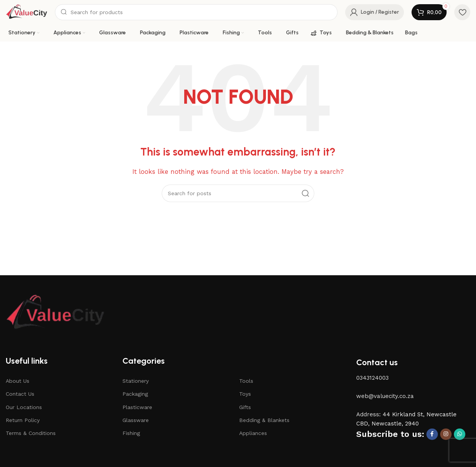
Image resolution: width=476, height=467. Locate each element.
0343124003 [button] (372, 378)
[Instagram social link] (446, 434)
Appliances (253, 433)
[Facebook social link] (432, 434)
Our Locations (24, 407)
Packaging (135, 394)
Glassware (136, 420)
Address (368, 414)
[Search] (196, 12)
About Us (18, 381)
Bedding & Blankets (264, 420)
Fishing (131, 433)
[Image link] (55, 313)
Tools (246, 381)
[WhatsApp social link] (460, 434)
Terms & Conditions (31, 433)
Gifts (245, 407)
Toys (245, 394)
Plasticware (137, 407)
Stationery (136, 381)
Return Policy (23, 420)
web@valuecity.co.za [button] (385, 396)
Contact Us (20, 394)
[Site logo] (27, 12)
